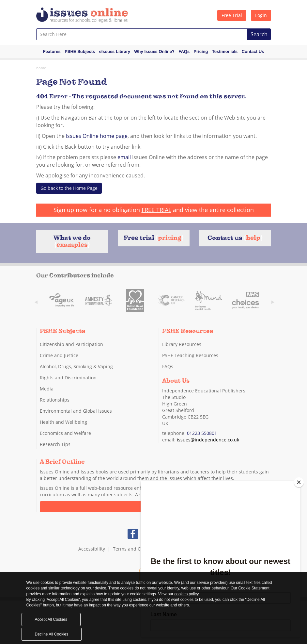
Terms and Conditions (137, 549)
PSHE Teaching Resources (190, 355)
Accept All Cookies (51, 619)
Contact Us (253, 51)
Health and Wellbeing (63, 422)
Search (259, 34)
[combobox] (142, 34)
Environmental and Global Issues (76, 411)
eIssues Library (115, 51)
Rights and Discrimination (68, 378)
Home (41, 68)
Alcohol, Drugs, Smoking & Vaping (76, 366)
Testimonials (225, 51)
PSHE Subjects (80, 51)
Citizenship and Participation (71, 344)
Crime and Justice (59, 355)
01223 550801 (202, 433)
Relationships (55, 400)
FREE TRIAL (156, 210)
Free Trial (232, 15)
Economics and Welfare (65, 433)
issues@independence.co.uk (208, 440)
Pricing (201, 51)
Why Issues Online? (154, 51)
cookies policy (187, 594)
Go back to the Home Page (69, 188)
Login (261, 15)
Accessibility (92, 549)
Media (47, 389)
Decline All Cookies (52, 634)
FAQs (184, 51)
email (124, 157)
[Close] (299, 482)
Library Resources (182, 344)
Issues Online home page (97, 136)
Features (52, 51)
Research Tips (55, 444)
